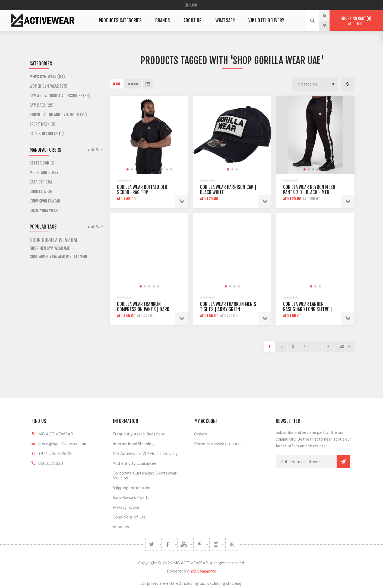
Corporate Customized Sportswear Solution (145, 475)
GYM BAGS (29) (42, 105)
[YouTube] (184, 544)
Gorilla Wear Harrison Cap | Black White (228, 190)
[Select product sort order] (315, 84)
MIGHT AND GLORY (44, 173)
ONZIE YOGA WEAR (44, 211)
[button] (128, 169)
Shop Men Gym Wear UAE (50, 248)
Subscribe (343, 461)
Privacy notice (126, 507)
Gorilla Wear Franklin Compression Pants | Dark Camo (143, 309)
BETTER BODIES (42, 163)
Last (342, 347)
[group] (149, 135)
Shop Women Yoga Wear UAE (51, 257)
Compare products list (348, 84)
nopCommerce (203, 571)
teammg (80, 256)
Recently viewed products (218, 444)
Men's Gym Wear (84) (47, 77)
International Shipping (133, 444)
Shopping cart (356, 21)
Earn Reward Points (131, 497)
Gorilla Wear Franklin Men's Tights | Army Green (228, 307)
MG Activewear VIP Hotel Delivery (145, 453)
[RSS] (232, 544)
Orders (201, 434)
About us (121, 527)
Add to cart (182, 201)
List (148, 84)
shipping (234, 583)
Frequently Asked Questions (139, 434)
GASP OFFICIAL (41, 182)
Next (328, 346)
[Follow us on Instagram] (216, 544)
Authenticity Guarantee (134, 463)
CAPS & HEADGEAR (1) (47, 134)
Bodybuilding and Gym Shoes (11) (58, 115)
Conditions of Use (129, 517)
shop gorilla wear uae (54, 240)
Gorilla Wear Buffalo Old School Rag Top (142, 190)
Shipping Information (132, 488)
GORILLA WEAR (41, 192)
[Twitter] (152, 544)
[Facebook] (168, 544)
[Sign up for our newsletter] (306, 461)
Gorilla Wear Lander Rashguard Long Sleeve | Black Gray (308, 309)
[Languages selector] (192, 5)
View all (94, 150)
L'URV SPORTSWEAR (45, 201)
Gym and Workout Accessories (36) (60, 96)
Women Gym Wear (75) (49, 86)
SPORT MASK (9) (43, 124)
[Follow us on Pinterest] (200, 544)
